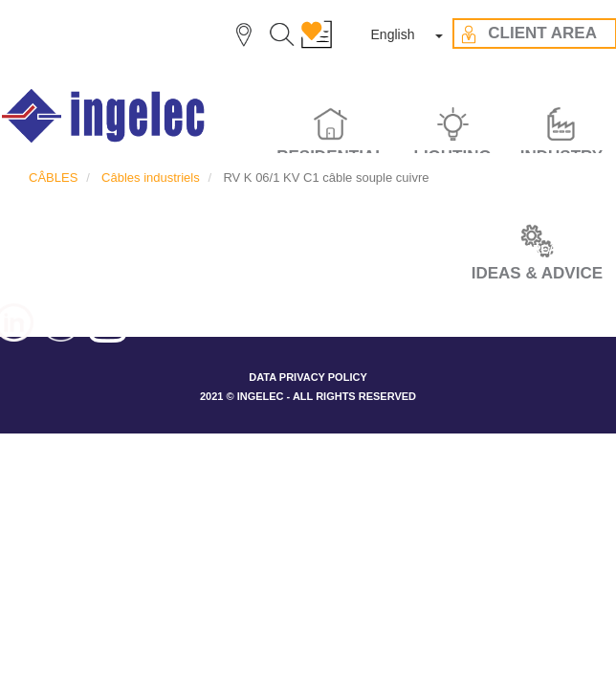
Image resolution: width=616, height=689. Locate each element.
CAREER (84, 250)
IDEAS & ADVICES (397, 250)
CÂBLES (53, 178)
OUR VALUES (278, 250)
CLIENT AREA (518, 250)
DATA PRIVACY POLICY (308, 377)
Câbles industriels (151, 178)
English (393, 34)
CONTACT (308, 285)
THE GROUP (174, 250)
